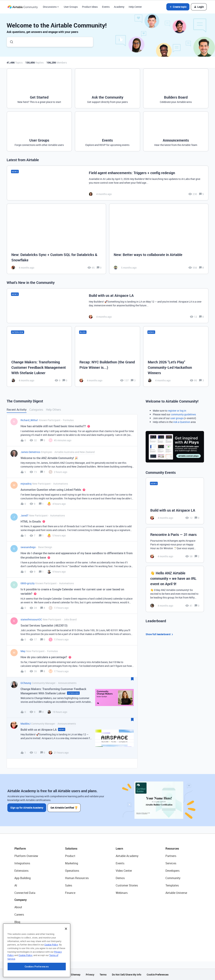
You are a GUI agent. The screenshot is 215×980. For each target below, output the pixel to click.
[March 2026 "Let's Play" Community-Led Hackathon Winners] (176, 357)
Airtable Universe (176, 893)
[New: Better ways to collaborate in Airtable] (159, 239)
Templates (172, 885)
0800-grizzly (28, 583)
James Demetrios (30, 452)
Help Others (53, 410)
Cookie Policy (51, 968)
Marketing (72, 863)
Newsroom (21, 937)
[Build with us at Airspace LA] (108, 306)
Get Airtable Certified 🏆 (64, 808)
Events (106, 7)
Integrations (22, 863)
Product (70, 856)
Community (173, 878)
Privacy (90, 975)
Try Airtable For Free (27, 944)
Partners (171, 856)
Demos (120, 878)
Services (171, 863)
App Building (23, 878)
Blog (17, 922)
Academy (119, 7)
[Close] (66, 952)
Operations (72, 871)
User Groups (71, 7)
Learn (119, 849)
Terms (103, 975)
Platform (20, 849)
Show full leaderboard (160, 634)
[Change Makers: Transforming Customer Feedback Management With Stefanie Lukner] (39, 357)
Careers (19, 915)
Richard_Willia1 (29, 420)
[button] (178, 7)
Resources (172, 849)
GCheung (26, 683)
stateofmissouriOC (31, 619)
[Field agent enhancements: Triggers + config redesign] (108, 183)
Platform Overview (26, 856)
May (23, 651)
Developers (172, 871)
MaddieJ (26, 724)
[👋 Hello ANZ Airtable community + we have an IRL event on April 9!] (175, 589)
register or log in (177, 411)
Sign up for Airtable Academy (27, 808)
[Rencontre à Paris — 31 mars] (175, 545)
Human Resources (77, 878)
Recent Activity (17, 410)
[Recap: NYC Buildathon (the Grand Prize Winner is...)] (107, 357)
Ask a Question (182, 422)
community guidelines (183, 414)
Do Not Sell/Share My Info (127, 975)
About (18, 907)
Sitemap (76, 975)
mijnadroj (26, 484)
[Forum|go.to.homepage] (23, 7)
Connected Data (25, 893)
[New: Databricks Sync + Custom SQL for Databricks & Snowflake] (56, 239)
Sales (69, 885)
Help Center (135, 7)
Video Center (124, 871)
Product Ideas (90, 7)
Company (21, 900)
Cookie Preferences (158, 975)
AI (16, 885)
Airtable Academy (127, 856)
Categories (36, 410)
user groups (177, 418)
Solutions (71, 849)
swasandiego (28, 547)
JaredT (25, 515)
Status (19, 929)
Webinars (122, 893)
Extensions (21, 871)
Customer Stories (127, 885)
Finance (70, 893)
